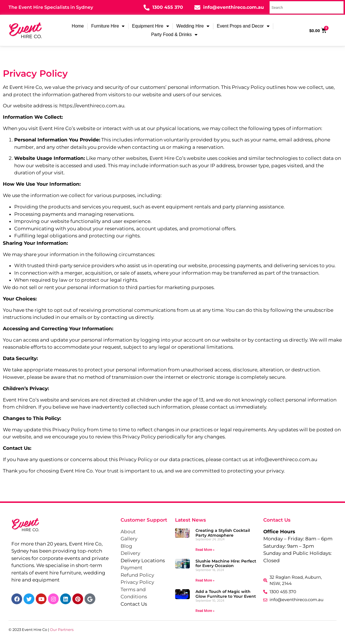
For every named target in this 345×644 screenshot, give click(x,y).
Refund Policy (137, 575)
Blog (126, 546)
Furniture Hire (108, 26)
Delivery (130, 553)
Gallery (129, 539)
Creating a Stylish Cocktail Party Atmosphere (223, 533)
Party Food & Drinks (174, 35)
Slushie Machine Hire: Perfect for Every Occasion (226, 563)
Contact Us (134, 604)
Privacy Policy (137, 582)
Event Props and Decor (243, 26)
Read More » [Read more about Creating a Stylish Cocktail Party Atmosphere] (205, 550)
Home (78, 26)
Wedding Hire (193, 26)
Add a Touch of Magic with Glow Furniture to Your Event (226, 594)
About (128, 532)
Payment (132, 568)
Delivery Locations (143, 561)
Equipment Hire (150, 26)
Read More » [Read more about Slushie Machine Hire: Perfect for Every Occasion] (205, 580)
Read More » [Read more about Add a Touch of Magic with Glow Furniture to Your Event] (205, 611)
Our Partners (62, 630)
